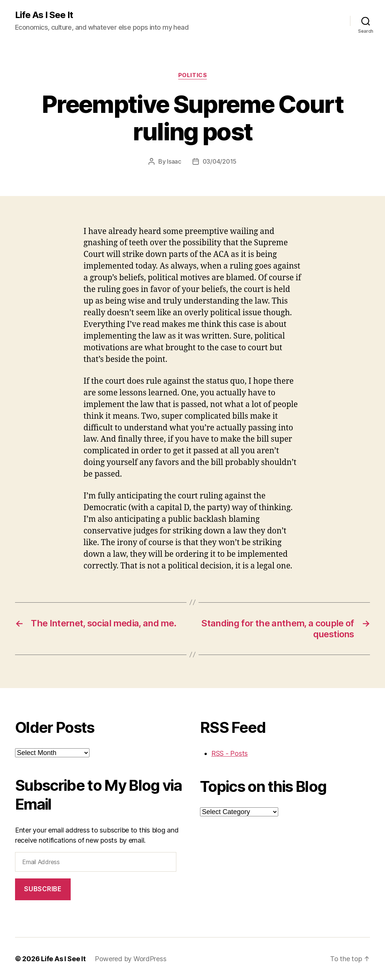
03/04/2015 (220, 161)
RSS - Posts (230, 753)
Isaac (174, 161)
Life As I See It (44, 15)
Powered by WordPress (131, 959)
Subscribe (43, 889)
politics (192, 75)
